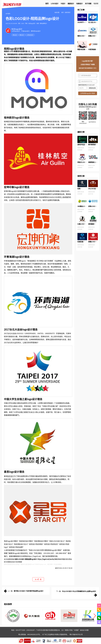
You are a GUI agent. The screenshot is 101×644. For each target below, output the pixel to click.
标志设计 (11, 476)
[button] (95, 616)
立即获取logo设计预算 (88, 93)
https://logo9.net (34, 556)
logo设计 (14, 49)
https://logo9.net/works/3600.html (49, 559)
